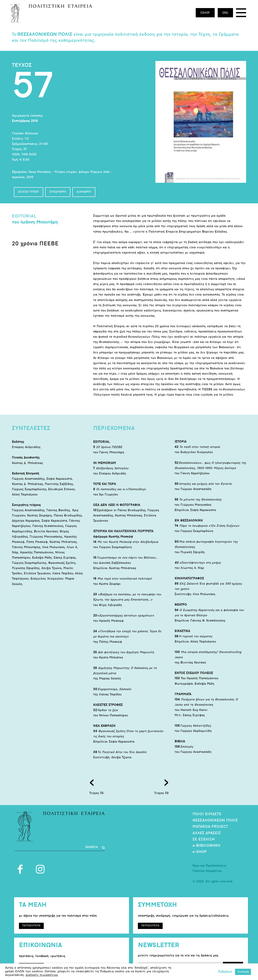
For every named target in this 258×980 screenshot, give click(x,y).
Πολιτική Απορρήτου (207, 871)
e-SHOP (200, 852)
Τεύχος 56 (96, 793)
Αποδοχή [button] (243, 972)
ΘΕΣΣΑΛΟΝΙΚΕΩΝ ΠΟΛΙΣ (215, 821)
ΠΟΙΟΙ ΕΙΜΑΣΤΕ (207, 814)
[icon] (241, 14)
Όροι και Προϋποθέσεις (209, 866)
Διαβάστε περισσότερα (42, 975)
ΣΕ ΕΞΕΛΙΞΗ (204, 839)
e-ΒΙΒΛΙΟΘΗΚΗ (206, 846)
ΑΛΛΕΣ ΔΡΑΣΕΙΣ (207, 833)
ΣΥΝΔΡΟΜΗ (58, 192)
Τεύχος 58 (161, 793)
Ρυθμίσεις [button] (225, 972)
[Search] (95, 848)
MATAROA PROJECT (210, 827)
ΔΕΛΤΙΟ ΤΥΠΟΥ (29, 192)
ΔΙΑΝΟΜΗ (84, 192)
